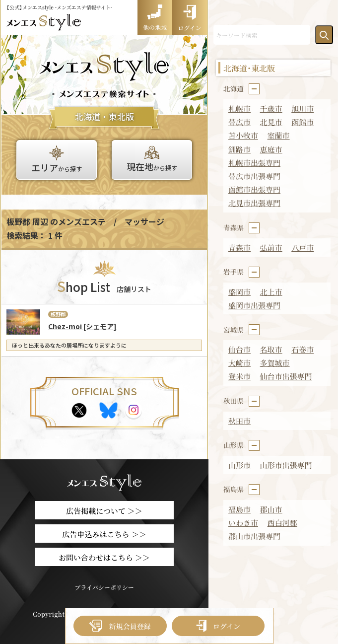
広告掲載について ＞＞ (104, 511)
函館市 (303, 122)
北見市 (271, 122)
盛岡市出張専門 (254, 305)
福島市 (239, 509)
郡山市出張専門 (254, 536)
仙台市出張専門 (286, 376)
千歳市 (271, 108)
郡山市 (271, 509)
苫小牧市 (243, 135)
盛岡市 (239, 292)
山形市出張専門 (286, 465)
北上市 (271, 292)
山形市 (239, 465)
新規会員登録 (120, 626)
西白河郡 (282, 523)
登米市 (239, 376)
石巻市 (303, 349)
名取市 (271, 349)
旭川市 (303, 108)
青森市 (239, 248)
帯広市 (239, 122)
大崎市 (239, 363)
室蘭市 (279, 135)
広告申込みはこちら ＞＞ (104, 534)
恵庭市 (271, 149)
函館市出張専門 (254, 189)
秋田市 (239, 421)
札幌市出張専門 (254, 163)
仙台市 (239, 349)
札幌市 (239, 108)
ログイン (218, 626)
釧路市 (239, 149)
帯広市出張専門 (254, 176)
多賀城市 (275, 363)
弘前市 (271, 248)
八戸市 (303, 248)
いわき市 (243, 523)
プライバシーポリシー (104, 587)
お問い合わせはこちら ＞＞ (104, 557)
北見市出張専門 (254, 203)
